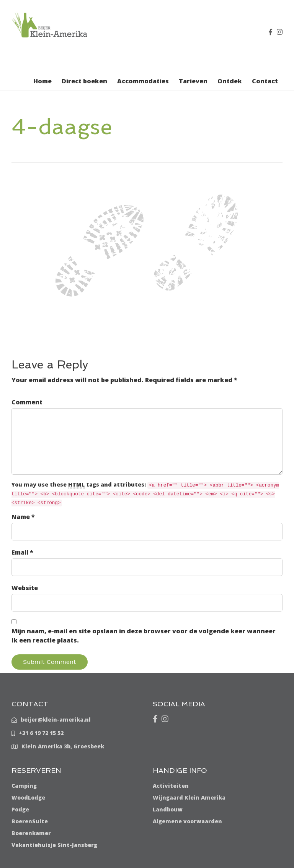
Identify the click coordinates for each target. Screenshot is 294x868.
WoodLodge (28, 797)
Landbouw (168, 809)
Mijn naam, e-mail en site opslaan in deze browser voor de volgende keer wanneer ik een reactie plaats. (144, 636)
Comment (27, 402)
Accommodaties (143, 81)
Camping (24, 786)
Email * (22, 552)
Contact (265, 81)
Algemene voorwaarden (187, 821)
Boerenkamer (31, 833)
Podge (20, 809)
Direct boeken (84, 81)
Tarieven (193, 81)
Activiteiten (171, 786)
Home (42, 81)
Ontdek (230, 81)
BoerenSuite (30, 821)
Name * (23, 517)
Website (25, 588)
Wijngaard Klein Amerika (189, 797)
